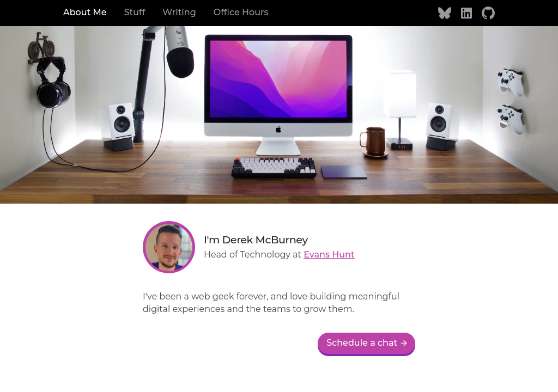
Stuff (135, 12)
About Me (85, 12)
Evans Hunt (329, 255)
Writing (179, 12)
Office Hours (241, 12)
